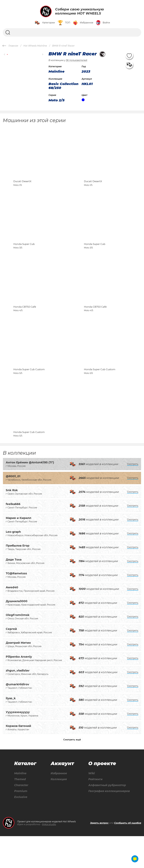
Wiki (90, 805)
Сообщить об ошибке (128, 855)
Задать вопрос (99, 855)
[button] (5, 54)
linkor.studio (49, 856)
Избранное (58, 805)
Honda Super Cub (24, 256)
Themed (20, 811)
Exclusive (21, 829)
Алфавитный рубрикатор (107, 817)
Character (21, 817)
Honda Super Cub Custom (29, 394)
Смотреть (133, 495)
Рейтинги (94, 811)
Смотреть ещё (72, 771)
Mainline (20, 805)
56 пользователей (77, 60)
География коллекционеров (108, 823)
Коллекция (58, 811)
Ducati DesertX (22, 188)
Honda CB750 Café (25, 325)
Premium (21, 823)
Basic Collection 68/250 (63, 86)
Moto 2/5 (57, 100)
